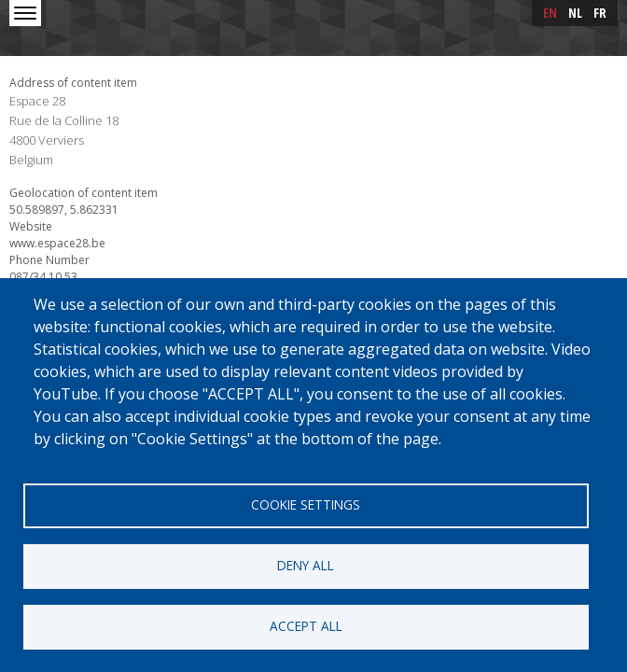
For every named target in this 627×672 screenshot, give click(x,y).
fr (600, 13)
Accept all (306, 626)
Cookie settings (306, 504)
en (550, 13)
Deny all (306, 565)
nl (575, 13)
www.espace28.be (57, 243)
